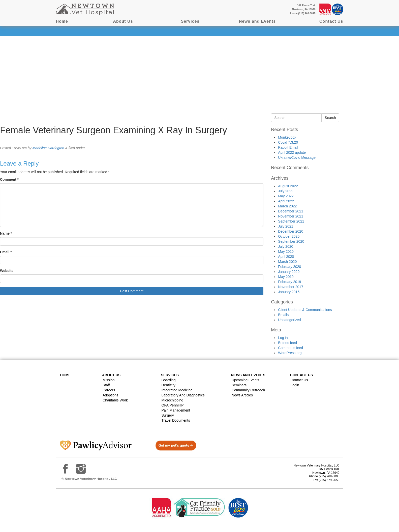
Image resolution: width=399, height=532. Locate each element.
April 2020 (286, 257)
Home (62, 21)
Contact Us (331, 21)
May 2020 (286, 252)
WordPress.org (290, 353)
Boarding (169, 380)
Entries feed (287, 343)
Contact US (302, 375)
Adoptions (110, 395)
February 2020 (289, 267)
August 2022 (288, 186)
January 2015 (289, 292)
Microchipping (172, 400)
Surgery (168, 415)
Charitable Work (115, 400)
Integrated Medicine (177, 390)
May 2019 (286, 277)
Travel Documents (176, 420)
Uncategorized (289, 320)
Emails (283, 315)
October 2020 (289, 236)
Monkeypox (287, 137)
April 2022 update (292, 152)
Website (7, 271)
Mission (109, 380)
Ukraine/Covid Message (297, 158)
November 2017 (291, 287)
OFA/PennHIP (173, 405)
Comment (9, 179)
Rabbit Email (288, 147)
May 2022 (286, 196)
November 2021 (291, 216)
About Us (123, 21)
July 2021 (286, 226)
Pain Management (176, 410)
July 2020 (286, 246)
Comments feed (290, 348)
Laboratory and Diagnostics (183, 395)
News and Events (257, 21)
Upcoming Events (245, 380)
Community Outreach (248, 390)
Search (330, 118)
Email (6, 252)
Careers (109, 390)
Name (6, 233)
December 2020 (291, 231)
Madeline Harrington (48, 148)
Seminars (239, 385)
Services (190, 21)
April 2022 (286, 201)
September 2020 (291, 241)
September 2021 (291, 221)
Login (295, 385)
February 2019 (289, 282)
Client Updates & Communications (305, 310)
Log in (283, 338)
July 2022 (286, 191)
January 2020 (289, 272)
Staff (106, 385)
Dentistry (168, 385)
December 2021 (291, 211)
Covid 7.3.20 (288, 142)
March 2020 (287, 262)
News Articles (242, 395)
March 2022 (287, 206)
